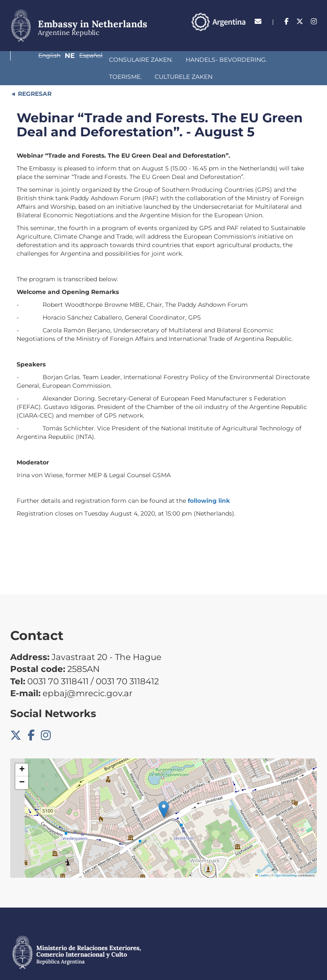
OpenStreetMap (286, 858)
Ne (275, 36)
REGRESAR (34, 77)
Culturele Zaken (268, 60)
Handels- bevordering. (140, 60)
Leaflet (262, 858)
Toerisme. (210, 60)
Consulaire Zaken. (55, 60)
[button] (164, 792)
